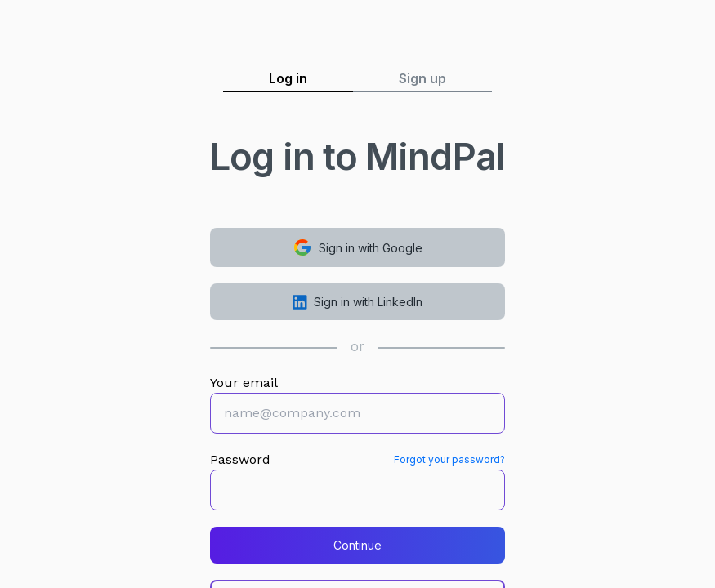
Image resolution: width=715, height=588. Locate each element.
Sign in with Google (357, 247)
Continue (357, 545)
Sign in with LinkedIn (357, 302)
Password (240, 459)
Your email (244, 383)
